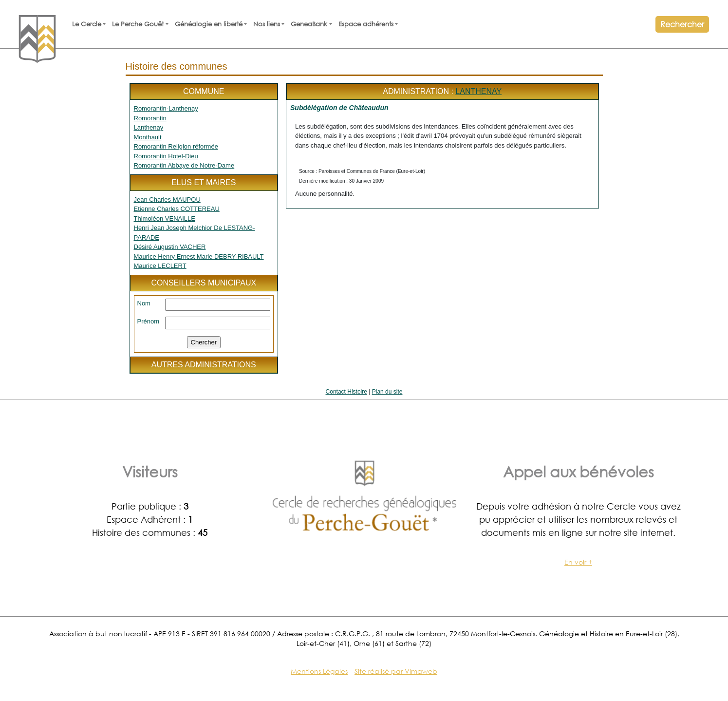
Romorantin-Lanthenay (166, 108)
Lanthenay (149, 127)
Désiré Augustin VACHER (170, 247)
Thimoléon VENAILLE (165, 218)
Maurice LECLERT (160, 266)
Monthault (148, 137)
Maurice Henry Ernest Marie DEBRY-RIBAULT (199, 256)
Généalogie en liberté (209, 24)
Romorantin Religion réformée (176, 146)
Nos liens (267, 24)
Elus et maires (204, 182)
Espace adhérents (366, 24)
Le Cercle (87, 24)
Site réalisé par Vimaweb (396, 671)
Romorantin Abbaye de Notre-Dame (184, 165)
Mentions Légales (319, 671)
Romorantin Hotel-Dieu (166, 156)
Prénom (149, 321)
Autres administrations (204, 365)
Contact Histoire (346, 392)
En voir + (578, 562)
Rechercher (682, 24)
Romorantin (150, 118)
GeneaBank (309, 24)
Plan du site (387, 392)
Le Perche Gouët (138, 24)
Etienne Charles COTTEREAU (177, 209)
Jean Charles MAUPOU (167, 199)
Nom (144, 303)
